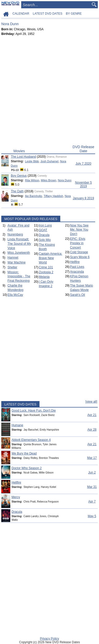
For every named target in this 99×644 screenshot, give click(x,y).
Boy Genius (19, 176)
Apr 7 (92, 501)
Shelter (12, 267)
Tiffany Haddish (53, 196)
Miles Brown (48, 180)
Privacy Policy (50, 639)
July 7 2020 (83, 164)
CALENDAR (21, 14)
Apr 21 (92, 415)
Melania (44, 277)
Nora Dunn (65, 180)
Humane (17, 425)
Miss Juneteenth (19, 253)
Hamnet (13, 258)
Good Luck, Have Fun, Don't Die (34, 411)
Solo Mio (45, 240)
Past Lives (77, 267)
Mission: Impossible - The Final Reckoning (19, 277)
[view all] (91, 402)
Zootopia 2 (46, 272)
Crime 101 (46, 267)
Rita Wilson (32, 180)
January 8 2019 (83, 198)
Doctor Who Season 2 (27, 468)
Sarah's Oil (77, 295)
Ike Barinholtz (34, 196)
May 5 (92, 516)
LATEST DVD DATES (48, 14)
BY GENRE (74, 14)
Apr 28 (92, 430)
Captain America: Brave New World (50, 258)
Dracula (44, 235)
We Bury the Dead (24, 453)
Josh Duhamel (50, 161)
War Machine (16, 262)
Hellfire (75, 262)
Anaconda (77, 272)
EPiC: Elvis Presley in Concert (78, 243)
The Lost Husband (23, 157)
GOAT (43, 230)
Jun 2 (92, 472)
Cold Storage (79, 252)
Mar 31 (92, 487)
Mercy (16, 497)
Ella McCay (15, 295)
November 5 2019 (83, 184)
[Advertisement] (50, 91)
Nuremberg (15, 234)
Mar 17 (92, 458)
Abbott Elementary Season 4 (31, 440)
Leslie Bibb (32, 161)
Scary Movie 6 (80, 257)
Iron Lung (45, 225)
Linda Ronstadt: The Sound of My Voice (19, 244)
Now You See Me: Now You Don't (79, 230)
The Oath (17, 191)
